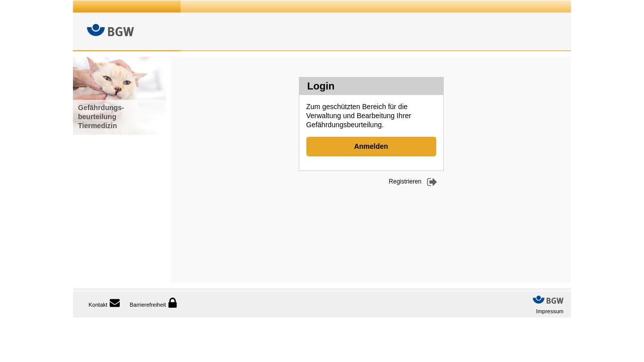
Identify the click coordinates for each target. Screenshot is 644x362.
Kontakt (98, 305)
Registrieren (405, 182)
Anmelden (371, 146)
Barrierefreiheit (154, 303)
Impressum (550, 311)
